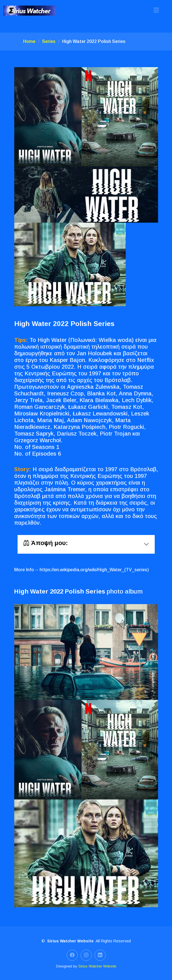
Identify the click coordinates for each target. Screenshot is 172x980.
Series (49, 41)
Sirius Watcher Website (97, 966)
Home (29, 41)
